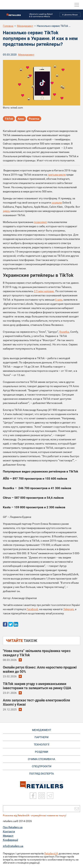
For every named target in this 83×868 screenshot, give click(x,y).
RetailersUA (51, 853)
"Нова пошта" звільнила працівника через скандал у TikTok (37, 653)
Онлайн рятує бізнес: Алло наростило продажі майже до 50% (40, 669)
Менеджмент (25, 26)
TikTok (9, 119)
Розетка (34, 119)
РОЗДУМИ (41, 752)
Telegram (68, 609)
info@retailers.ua (13, 846)
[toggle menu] (77, 5)
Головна (8, 26)
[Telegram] (50, 796)
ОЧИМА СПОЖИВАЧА (41, 759)
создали (57, 203)
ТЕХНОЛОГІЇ (41, 745)
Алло (21, 119)
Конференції (10, 840)
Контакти (9, 831)
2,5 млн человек (44, 291)
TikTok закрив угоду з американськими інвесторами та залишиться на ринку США (37, 686)
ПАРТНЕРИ (41, 737)
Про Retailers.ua (13, 827)
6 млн (59, 300)
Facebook (32, 609)
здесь (6, 211)
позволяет (40, 222)
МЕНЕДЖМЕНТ (42, 730)
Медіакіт (8, 836)
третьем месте (57, 175)
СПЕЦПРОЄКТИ (42, 766)
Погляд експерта (41, 774)
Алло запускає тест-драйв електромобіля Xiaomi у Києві (36, 702)
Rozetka (64, 332)
